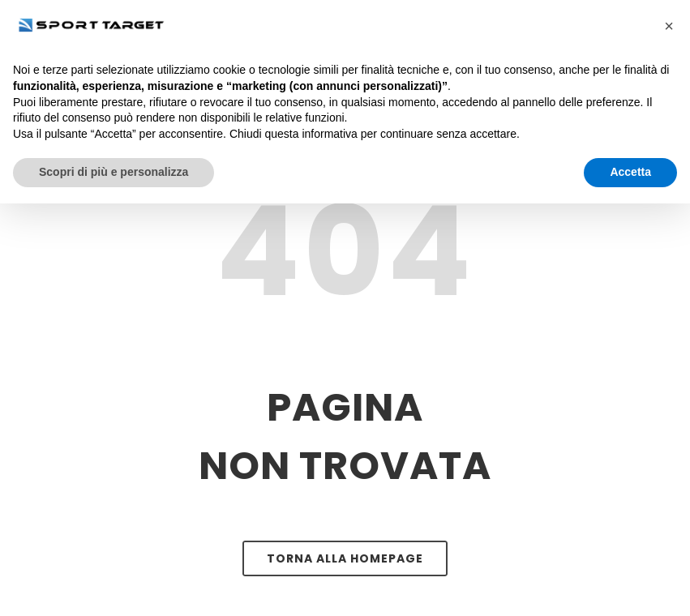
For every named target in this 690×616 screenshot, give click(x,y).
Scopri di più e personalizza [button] (114, 172)
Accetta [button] (630, 172)
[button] (669, 26)
